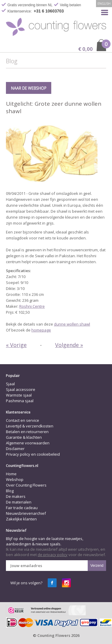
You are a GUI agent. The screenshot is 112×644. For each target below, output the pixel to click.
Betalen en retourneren (27, 432)
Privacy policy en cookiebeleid (33, 454)
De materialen (19, 502)
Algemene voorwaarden (28, 443)
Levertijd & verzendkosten (30, 426)
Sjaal (10, 384)
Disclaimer (15, 449)
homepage (41, 330)
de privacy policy (53, 555)
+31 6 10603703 (49, 11)
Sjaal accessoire (21, 389)
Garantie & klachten (24, 437)
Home (11, 474)
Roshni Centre (32, 306)
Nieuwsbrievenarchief (26, 513)
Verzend (97, 566)
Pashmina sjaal (20, 401)
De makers (16, 496)
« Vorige (16, 345)
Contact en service (23, 420)
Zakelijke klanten (21, 519)
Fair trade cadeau (22, 508)
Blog (10, 491)
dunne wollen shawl (72, 324)
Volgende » (69, 345)
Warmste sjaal (19, 395)
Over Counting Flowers (26, 485)
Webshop (15, 479)
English (104, 4)
